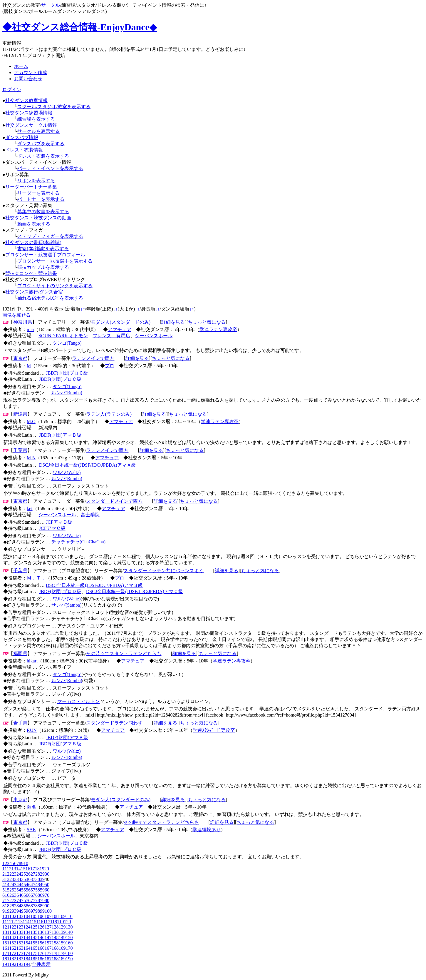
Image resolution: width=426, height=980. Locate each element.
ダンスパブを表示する (41, 144)
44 (19, 885)
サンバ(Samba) (66, 605)
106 (41, 916)
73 (14, 900)
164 (27, 948)
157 (48, 943)
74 (19, 900)
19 (42, 869)
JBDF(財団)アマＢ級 (60, 435)
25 (24, 874)
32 (9, 879)
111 (6, 922)
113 (19, 922)
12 (9, 869)
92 (9, 911)
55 (24, 890)
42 (9, 885)
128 (55, 927)
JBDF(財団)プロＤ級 (60, 591)
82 (9, 906)
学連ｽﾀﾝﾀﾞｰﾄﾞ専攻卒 (214, 730)
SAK (31, 830)
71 (5, 900)
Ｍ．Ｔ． (36, 578)
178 (55, 953)
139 (62, 932)
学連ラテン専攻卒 (218, 329)
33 (14, 879)
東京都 (20, 358)
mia (30, 329)
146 (41, 938)
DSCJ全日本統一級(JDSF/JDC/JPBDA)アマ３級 (94, 585)
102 (13, 916)
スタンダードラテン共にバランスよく (164, 571)
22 (9, 874)
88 (38, 906)
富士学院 (90, 515)
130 (69, 927)
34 (19, 879)
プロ (110, 366)
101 (6, 916)
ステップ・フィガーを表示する (50, 236)
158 (55, 943)
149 (62, 938)
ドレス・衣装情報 (24, 150)
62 (9, 895)
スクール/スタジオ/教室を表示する (54, 107)
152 (13, 943)
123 (20, 927)
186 (41, 959)
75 (24, 900)
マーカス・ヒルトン (78, 701)
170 (69, 948)
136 (41, 932)
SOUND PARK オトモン (63, 336)
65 (24, 895)
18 (37, 869)
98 (38, 911)
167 (48, 948)
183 (20, 959)
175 (34, 953)
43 (14, 885)
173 (20, 953)
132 (13, 932)
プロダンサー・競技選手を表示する (55, 261)
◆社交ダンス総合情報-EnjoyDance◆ (80, 27)
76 (28, 900)
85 (24, 906)
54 (19, 890)
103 (20, 916)
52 (9, 890)
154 (27, 943)
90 (47, 906)
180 (69, 953)
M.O (31, 421)
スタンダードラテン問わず (114, 723)
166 (41, 948)
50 (47, 885)
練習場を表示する (36, 119)
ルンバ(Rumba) (67, 393)
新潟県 (20, 414)
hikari (32, 661)
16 (28, 869)
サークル (51, 5)
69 (42, 895)
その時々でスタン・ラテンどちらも (124, 653)
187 (48, 959)
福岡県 (20, 653)
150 (69, 938)
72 (9, 900)
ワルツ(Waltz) (67, 472)
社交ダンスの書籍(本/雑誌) (33, 242)
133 (20, 932)
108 (55, 916)
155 (34, 943)
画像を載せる (16, 315)
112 (12, 922)
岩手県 (20, 723)
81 (5, 906)
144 (27, 938)
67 (33, 895)
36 (28, 879)
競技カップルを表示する (43, 267)
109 (62, 916)
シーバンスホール (154, 336)
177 (48, 953)
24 (19, 874)
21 (5, 874)
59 (42, 890)
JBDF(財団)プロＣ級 (67, 373)
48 (38, 885)
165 (34, 948)
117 (47, 922)
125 (34, 927)
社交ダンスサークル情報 (31, 125)
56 (28, 890)
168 (55, 948)
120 (67, 922)
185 (34, 959)
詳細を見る (173, 322)
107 (48, 916)
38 (38, 879)
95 (24, 911)
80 (47, 900)
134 (27, 932)
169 (62, 948)
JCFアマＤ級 (59, 522)
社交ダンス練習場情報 (29, 113)
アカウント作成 (31, 72)
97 (33, 911)
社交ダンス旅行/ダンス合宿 (34, 292)
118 (54, 922)
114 (26, 922)
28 (38, 874)
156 (41, 943)
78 (38, 900)
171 (6, 953)
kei (30, 509)
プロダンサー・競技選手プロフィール (45, 255)
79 (42, 900)
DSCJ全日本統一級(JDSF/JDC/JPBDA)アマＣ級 (135, 591)
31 (5, 879)
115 (33, 922)
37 (33, 879)
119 (60, 922)
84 (19, 906)
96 (28, 911)
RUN (32, 730)
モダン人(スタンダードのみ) (121, 322)
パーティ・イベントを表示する (50, 168)
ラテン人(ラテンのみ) (109, 414)
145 (34, 938)
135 (34, 932)
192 (13, 964)
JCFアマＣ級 (52, 528)
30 (47, 874)
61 (5, 895)
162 (13, 948)
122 (13, 927)
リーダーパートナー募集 (31, 187)
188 (55, 959)
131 (6, 932)
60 (47, 890)
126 (41, 927)
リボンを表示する (36, 181)
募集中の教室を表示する (43, 212)
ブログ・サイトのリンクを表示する (55, 286)
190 (69, 959)
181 (6, 959)
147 (48, 938)
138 (55, 932)
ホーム (21, 66)
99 (42, 911)
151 (6, 943)
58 (38, 890)
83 (14, 906)
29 (42, 874)
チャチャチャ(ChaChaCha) (78, 542)
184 (27, 959)
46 (28, 885)
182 (13, 959)
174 (27, 953)
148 (55, 938)
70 (47, 895)
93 (14, 911)
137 (48, 932)
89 (42, 906)
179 (62, 953)
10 (26, 863)
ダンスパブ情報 (22, 137)
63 (14, 895)
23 (14, 874)
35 (24, 879)
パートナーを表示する (41, 199)
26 (28, 874)
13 (14, 869)
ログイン (12, 90)
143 (20, 938)
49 (42, 885)
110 (69, 916)
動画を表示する (34, 224)
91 (5, 911)
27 (33, 874)
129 (62, 927)
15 (23, 869)
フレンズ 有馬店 (111, 336)
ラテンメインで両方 (93, 358)
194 (27, 964)
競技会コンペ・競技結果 (31, 273)
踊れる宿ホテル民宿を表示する (50, 298)
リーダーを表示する (38, 193)
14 (19, 869)
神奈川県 (23, 322)
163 (20, 948)
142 (13, 938)
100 (48, 911)
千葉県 (20, 450)
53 (14, 890)
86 (28, 906)
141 (6, 938)
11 (5, 869)
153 (20, 943)
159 (62, 943)
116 (40, 922)
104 (27, 916)
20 (47, 869)
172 (13, 953)
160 (69, 943)
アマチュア (120, 329)
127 (48, 927)
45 (24, 885)
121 (6, 927)
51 (5, 890)
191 (6, 964)
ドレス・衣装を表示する (43, 156)
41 (5, 885)
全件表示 (41, 964)
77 (33, 900)
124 (27, 927)
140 (69, 932)
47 (33, 885)
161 (6, 948)
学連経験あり (207, 830)
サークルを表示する (38, 131)
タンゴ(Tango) (67, 343)
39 (42, 879)
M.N (31, 458)
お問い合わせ (28, 79)
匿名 (31, 807)
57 (33, 890)
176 (41, 953)
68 (38, 895)
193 (20, 964)
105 (34, 916)
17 (33, 869)
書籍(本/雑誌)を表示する (43, 249)
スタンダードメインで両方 (114, 501)
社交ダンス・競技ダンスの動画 (38, 218)
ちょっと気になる (207, 322)
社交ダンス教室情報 (26, 100)
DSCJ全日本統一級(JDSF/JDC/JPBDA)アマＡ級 (88, 465)
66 (28, 895)
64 (19, 895)
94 (19, 911)
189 (62, 959)
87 (33, 906)
